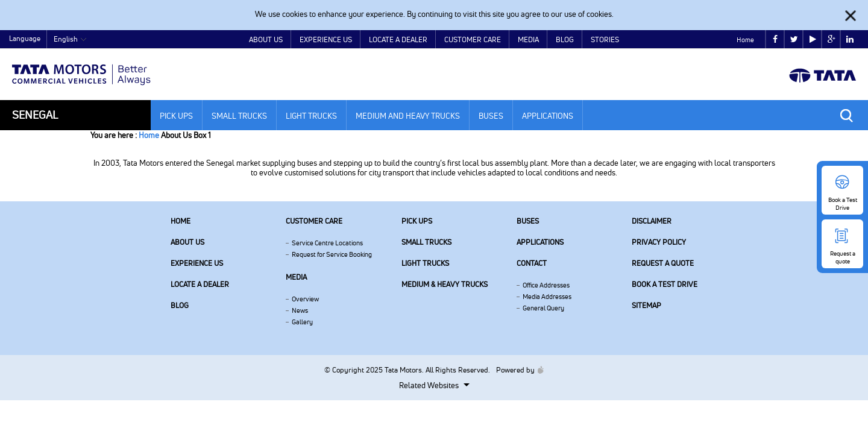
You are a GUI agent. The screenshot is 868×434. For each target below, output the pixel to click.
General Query (543, 308)
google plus (832, 39)
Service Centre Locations (327, 243)
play (813, 39)
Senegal (35, 115)
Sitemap (646, 305)
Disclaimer (652, 221)
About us (187, 242)
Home (745, 40)
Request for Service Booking (332, 254)
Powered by (517, 370)
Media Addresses (547, 297)
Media (528, 39)
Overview (305, 299)
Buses (491, 116)
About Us (266, 39)
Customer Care (473, 39)
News (300, 310)
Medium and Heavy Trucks (408, 116)
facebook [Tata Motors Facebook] (775, 39)
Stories (605, 39)
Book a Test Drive (665, 284)
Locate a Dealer (398, 39)
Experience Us (326, 39)
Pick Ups (176, 116)
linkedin (850, 39)
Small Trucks (239, 116)
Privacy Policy (659, 242)
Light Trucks (311, 116)
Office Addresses (546, 285)
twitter (794, 39)
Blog (565, 39)
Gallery (302, 322)
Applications (548, 116)
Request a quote (663, 263)
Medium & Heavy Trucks (445, 284)
